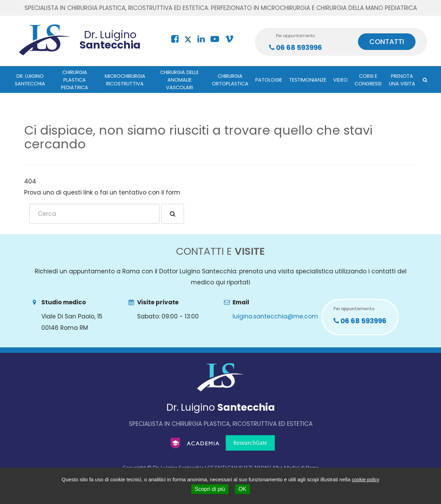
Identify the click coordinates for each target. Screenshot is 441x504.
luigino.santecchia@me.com (275, 316)
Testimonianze (308, 80)
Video (340, 80)
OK (242, 489)
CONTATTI (387, 42)
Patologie (269, 80)
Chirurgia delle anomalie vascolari (180, 80)
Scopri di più (210, 489)
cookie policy (366, 480)
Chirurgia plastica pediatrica (75, 80)
